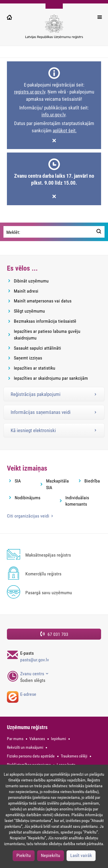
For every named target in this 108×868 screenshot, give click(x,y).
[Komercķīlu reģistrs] (54, 574)
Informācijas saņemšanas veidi (41, 412)
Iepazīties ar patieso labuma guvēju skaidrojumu (47, 335)
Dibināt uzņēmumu (31, 281)
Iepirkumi (58, 739)
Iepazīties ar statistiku (35, 368)
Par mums (15, 739)
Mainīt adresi (26, 291)
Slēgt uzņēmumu (29, 311)
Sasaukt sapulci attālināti (37, 348)
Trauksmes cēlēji (74, 756)
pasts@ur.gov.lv (35, 660)
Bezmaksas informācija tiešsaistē (45, 321)
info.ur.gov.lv (53, 115)
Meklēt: (13, 232)
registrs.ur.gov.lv (30, 92)
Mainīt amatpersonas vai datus (43, 301)
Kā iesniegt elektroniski (33, 430)
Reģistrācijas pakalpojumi (36, 394)
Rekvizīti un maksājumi (25, 747)
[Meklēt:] (99, 232)
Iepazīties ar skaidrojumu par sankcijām (51, 378)
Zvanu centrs (33, 674)
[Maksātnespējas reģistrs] (54, 555)
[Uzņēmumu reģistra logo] (54, 30)
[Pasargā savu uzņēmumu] (54, 593)
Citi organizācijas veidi (29, 516)
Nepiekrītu (51, 855)
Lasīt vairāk (81, 855)
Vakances (37, 739)
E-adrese (28, 694)
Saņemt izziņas (28, 358)
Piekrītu (24, 855)
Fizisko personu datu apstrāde (31, 756)
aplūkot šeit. (65, 131)
